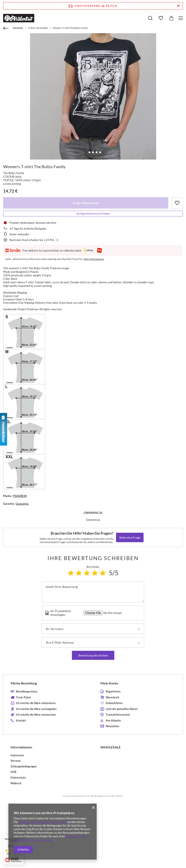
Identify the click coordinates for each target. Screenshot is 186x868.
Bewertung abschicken (93, 655)
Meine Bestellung (24, 683)
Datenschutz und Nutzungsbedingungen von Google (50, 838)
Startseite (18, 28)
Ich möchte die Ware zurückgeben (36, 709)
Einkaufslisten (114, 703)
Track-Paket (23, 697)
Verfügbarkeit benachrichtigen (93, 214)
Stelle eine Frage (130, 537)
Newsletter (113, 726)
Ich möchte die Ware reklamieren (36, 703)
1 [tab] (86, 152)
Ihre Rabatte (113, 721)
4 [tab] (97, 152)
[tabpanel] (93, 96)
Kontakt (21, 721)
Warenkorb (112, 697)
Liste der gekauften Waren (122, 709)
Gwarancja (22, 504)
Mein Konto (109, 683)
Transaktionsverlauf (118, 715)
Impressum (17, 755)
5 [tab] (100, 152)
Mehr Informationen (94, 259)
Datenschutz (18, 778)
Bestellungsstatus (27, 692)
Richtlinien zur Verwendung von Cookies (42, 822)
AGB (13, 772)
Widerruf (16, 783)
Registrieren (113, 692)
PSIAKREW (20, 496)
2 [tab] (89, 152)
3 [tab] (93, 152)
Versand (15, 761)
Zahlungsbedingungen (24, 766)
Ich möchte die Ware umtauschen (36, 715)
